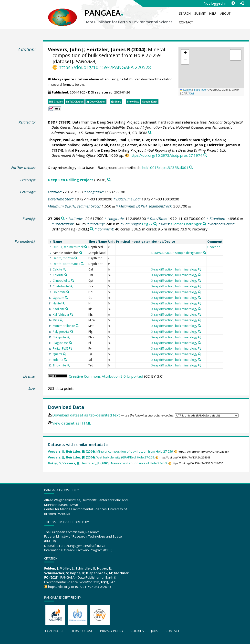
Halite (57, 303)
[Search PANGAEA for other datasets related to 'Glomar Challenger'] (204, 224)
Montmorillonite (64, 326)
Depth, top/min (63, 258)
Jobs (155, 631)
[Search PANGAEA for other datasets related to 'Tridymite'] (68, 365)
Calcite (57, 269)
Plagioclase (61, 343)
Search (185, 13)
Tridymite (59, 365)
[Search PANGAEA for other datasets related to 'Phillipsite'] (68, 337)
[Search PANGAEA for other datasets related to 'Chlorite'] (66, 275)
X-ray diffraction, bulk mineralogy (174, 269)
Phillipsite (59, 337)
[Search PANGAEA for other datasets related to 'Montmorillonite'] (77, 326)
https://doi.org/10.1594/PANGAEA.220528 (105, 67)
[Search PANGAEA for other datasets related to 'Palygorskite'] (72, 332)
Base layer (200, 90)
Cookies (137, 631)
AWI (191, 93)
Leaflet (186, 90)
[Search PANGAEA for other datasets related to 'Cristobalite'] (71, 286)
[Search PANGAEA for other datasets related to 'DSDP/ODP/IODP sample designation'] (205, 253)
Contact (186, 22)
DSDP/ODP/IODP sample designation (177, 253)
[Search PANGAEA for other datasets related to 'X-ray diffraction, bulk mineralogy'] (199, 269)
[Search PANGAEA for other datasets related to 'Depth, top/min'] (76, 258)
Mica (56, 320)
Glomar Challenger (186, 224)
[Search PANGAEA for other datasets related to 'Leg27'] (155, 224)
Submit (200, 13)
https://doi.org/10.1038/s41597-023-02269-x (80, 587)
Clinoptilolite (62, 281)
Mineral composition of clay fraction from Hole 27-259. (111, 452)
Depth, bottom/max (66, 264)
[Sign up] (233, 3)
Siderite (58, 360)
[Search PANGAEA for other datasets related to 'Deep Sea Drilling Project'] (109, 180)
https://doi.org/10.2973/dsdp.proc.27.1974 (166, 155)
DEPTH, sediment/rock (68, 247)
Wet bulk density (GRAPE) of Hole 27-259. (101, 457)
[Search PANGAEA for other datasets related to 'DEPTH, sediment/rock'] (86, 247)
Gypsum (58, 298)
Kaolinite (59, 309)
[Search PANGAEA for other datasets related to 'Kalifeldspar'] (72, 314)
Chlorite (58, 275)
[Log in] (242, 3)
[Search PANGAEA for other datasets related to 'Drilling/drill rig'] (92, 229)
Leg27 (147, 224)
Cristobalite (61, 286)
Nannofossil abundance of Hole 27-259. (108, 463)
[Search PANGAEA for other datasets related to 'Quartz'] (64, 354)
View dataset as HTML (72, 423)
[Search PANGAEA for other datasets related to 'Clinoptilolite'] (73, 280)
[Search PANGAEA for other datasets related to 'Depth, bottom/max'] (82, 264)
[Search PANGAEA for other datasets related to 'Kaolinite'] (67, 309)
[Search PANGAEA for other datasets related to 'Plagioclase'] (71, 343)
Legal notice (54, 631)
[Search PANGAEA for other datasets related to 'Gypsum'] (66, 298)
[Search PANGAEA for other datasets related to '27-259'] (63, 219)
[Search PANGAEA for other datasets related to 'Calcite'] (64, 269)
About (225, 13)
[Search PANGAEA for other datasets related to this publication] (150, 133)
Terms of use (82, 631)
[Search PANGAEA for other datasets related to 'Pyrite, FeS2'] (71, 348)
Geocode (214, 247)
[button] (185, 53)
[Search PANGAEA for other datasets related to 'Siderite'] (65, 360)
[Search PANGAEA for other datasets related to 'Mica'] (61, 320)
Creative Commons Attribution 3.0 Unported (106, 376)
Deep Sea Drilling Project (71, 180)
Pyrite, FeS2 (61, 348)
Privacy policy (112, 631)
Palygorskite (61, 332)
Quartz (57, 354)
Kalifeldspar (61, 315)
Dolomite (59, 292)
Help (213, 13)
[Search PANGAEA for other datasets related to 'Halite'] (63, 303)
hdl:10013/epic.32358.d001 (165, 167)
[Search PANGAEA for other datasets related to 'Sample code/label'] (81, 253)
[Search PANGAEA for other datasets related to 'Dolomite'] (68, 292)
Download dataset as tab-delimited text (86, 415)
